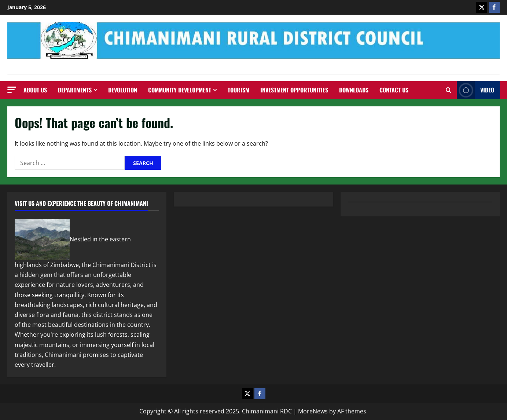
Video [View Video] (475, 90)
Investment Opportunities (294, 90)
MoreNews (313, 411)
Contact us (394, 90)
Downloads (354, 90)
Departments (75, 90)
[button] (12, 90)
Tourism (238, 90)
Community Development (180, 90)
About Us (35, 90)
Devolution (123, 90)
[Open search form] (449, 90)
